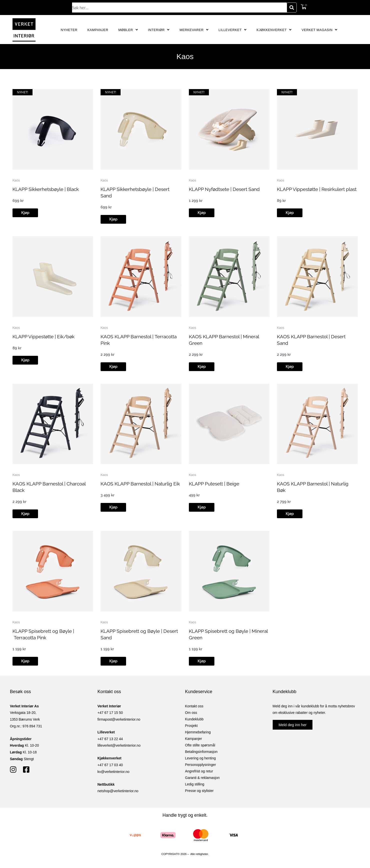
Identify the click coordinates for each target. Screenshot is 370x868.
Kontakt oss (194, 706)
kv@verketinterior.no (114, 772)
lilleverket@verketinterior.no (119, 745)
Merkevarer (194, 30)
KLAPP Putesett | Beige (216, 484)
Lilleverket (232, 30)
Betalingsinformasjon (201, 752)
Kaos (16, 180)
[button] (25, 213)
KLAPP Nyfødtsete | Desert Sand (227, 189)
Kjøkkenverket (274, 30)
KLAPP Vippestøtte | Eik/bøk (46, 337)
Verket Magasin (320, 30)
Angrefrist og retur (199, 771)
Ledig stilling (195, 784)
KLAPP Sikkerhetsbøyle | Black (48, 189)
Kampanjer (98, 30)
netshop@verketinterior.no (118, 791)
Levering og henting (201, 758)
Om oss (191, 713)
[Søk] (292, 8)
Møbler (128, 30)
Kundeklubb (194, 719)
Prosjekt (192, 726)
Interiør (159, 30)
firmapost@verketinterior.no (119, 719)
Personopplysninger (201, 765)
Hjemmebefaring (198, 732)
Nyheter (69, 30)
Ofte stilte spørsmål (200, 745)
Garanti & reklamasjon (203, 778)
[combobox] (179, 8)
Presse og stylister (199, 791)
